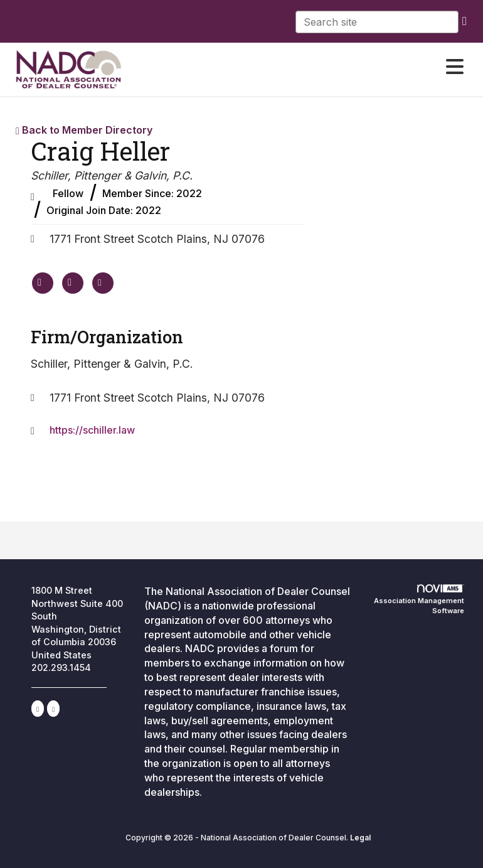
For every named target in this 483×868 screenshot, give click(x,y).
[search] (464, 20)
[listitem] (177, 20)
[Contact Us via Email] (53, 709)
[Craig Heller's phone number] (73, 283)
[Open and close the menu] (316, 67)
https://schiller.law (92, 430)
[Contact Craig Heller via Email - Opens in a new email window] (103, 283)
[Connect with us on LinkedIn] (38, 709)
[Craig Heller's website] (43, 283)
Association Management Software (419, 600)
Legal (360, 838)
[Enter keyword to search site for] (377, 22)
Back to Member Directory (84, 130)
